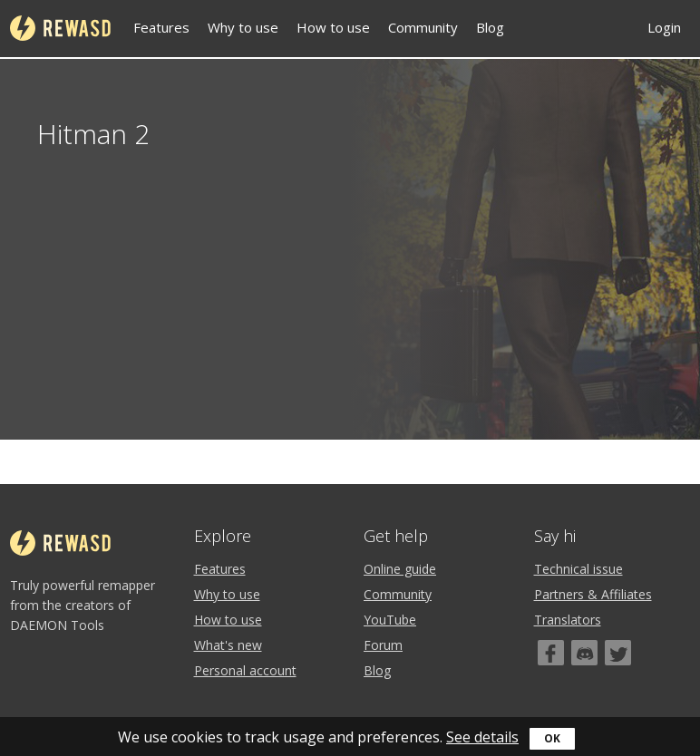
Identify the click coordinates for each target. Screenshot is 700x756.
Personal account (245, 670)
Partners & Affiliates (593, 594)
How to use (333, 27)
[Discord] (584, 653)
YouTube (390, 620)
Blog (490, 27)
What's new (228, 645)
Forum (383, 645)
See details (482, 737)
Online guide (400, 569)
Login (664, 27)
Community (423, 27)
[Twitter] (618, 653)
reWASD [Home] (60, 28)
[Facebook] (551, 653)
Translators (568, 620)
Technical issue (578, 569)
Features (161, 27)
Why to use (243, 27)
